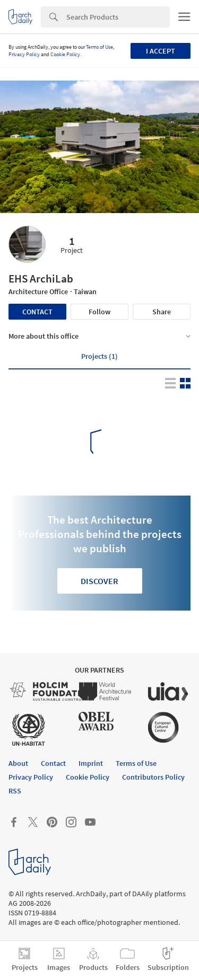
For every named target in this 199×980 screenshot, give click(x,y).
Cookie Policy (65, 54)
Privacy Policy (24, 54)
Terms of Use (99, 47)
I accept (161, 51)
